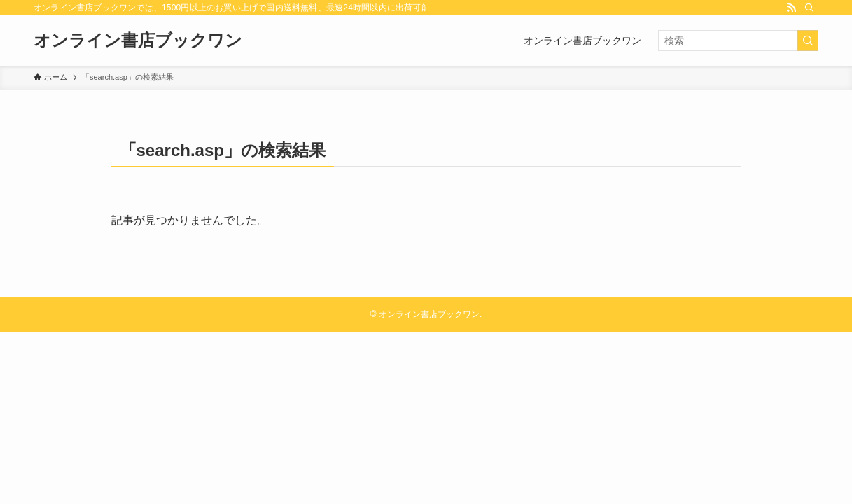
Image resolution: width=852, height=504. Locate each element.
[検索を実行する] (808, 41)
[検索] (809, 8)
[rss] (791, 8)
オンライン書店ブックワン (138, 41)
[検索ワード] (738, 41)
